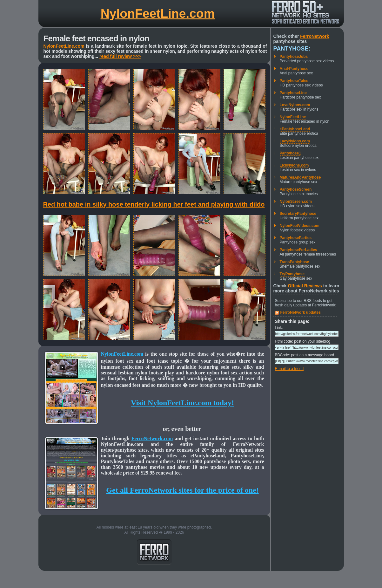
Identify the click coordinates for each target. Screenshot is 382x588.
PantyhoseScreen (296, 189)
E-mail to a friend (289, 369)
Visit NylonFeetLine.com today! (182, 403)
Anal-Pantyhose (294, 69)
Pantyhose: (292, 49)
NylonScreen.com (296, 202)
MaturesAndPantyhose (300, 177)
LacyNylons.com (295, 141)
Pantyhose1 (290, 153)
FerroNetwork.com (152, 438)
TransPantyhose (295, 262)
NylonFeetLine (293, 117)
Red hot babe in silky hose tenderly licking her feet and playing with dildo (154, 204)
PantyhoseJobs (294, 57)
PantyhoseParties (296, 238)
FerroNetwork (315, 36)
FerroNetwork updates (301, 312)
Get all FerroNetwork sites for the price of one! (182, 490)
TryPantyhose (292, 274)
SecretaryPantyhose (298, 214)
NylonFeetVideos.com (300, 226)
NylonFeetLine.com (158, 14)
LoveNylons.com (295, 105)
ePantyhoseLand (295, 129)
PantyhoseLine (293, 93)
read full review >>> (120, 56)
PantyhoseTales (294, 81)
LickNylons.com (294, 165)
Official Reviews (305, 286)
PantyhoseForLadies (298, 250)
